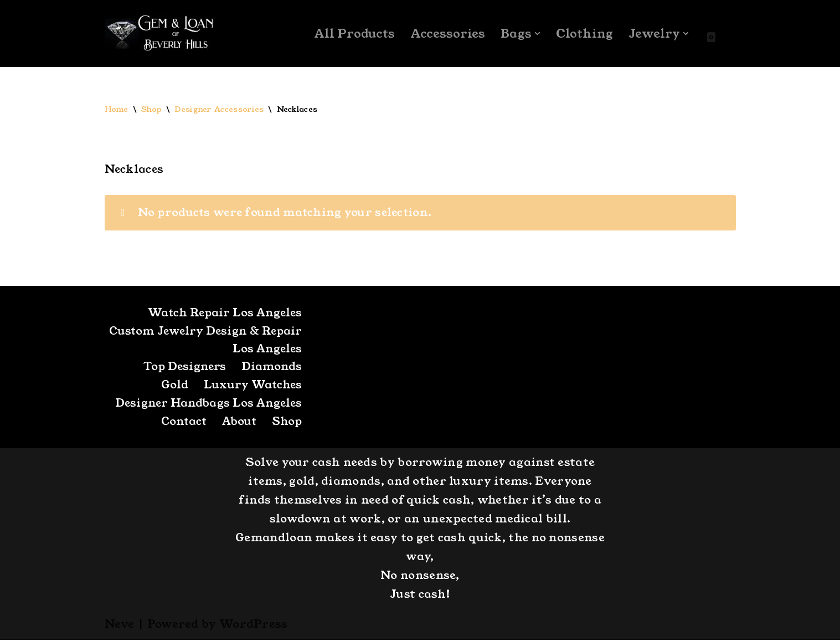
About (238, 423)
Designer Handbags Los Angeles (207, 404)
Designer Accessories (220, 110)
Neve (120, 625)
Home (117, 110)
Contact (181, 423)
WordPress (254, 625)
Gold (174, 386)
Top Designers (184, 368)
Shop (151, 110)
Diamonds (272, 368)
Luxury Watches (252, 386)
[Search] (726, 34)
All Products (354, 34)
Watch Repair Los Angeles (223, 314)
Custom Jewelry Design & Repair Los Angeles (226, 341)
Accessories (447, 34)
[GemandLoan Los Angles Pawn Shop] (160, 34)
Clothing (584, 34)
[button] (537, 34)
